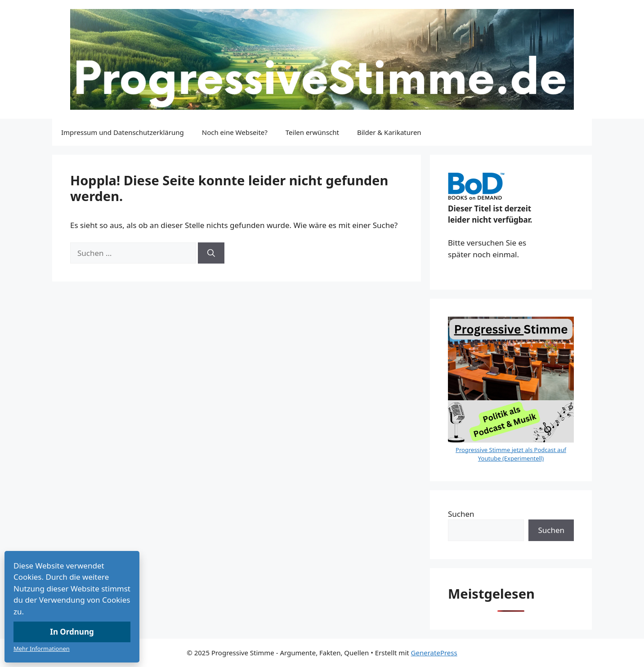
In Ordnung (72, 632)
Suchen (461, 514)
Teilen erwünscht (312, 132)
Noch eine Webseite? (235, 132)
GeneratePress (434, 653)
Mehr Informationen (42, 649)
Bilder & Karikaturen (389, 132)
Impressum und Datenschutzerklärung (123, 132)
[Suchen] (211, 253)
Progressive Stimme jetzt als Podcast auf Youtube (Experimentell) (511, 454)
